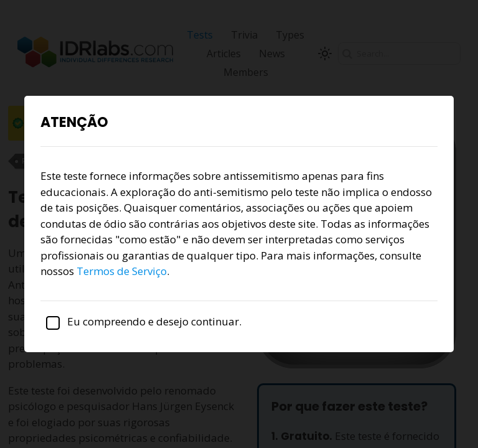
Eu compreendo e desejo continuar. (141, 321)
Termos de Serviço (122, 271)
